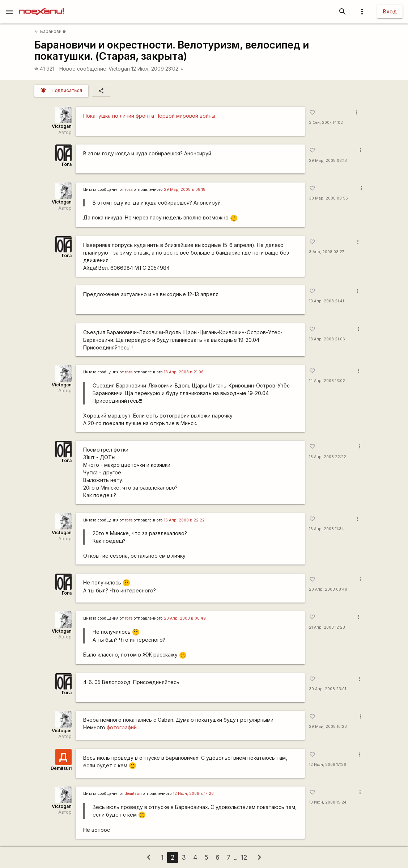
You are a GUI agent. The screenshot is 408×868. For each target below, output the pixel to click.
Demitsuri (61, 768)
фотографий (122, 727)
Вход (390, 11)
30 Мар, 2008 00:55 (328, 198)
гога (129, 190)
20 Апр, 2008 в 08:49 (185, 618)
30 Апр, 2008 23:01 (328, 689)
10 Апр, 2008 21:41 (326, 301)
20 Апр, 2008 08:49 (328, 589)
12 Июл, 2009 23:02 (158, 69)
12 (244, 857)
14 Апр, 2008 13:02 (327, 381)
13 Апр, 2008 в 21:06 (184, 372)
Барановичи (50, 31)
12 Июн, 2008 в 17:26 (193, 794)
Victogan (119, 69)
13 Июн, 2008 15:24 (328, 802)
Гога (67, 164)
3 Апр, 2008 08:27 (327, 252)
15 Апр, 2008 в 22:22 (184, 520)
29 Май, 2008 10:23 (328, 727)
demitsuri (133, 794)
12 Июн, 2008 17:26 (328, 765)
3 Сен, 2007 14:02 (326, 123)
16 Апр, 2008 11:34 (326, 529)
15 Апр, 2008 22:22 (328, 457)
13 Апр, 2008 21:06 (327, 339)
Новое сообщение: (83, 69)
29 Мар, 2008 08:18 (328, 161)
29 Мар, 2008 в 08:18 (185, 190)
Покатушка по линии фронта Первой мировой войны (149, 116)
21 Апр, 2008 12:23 (327, 627)
